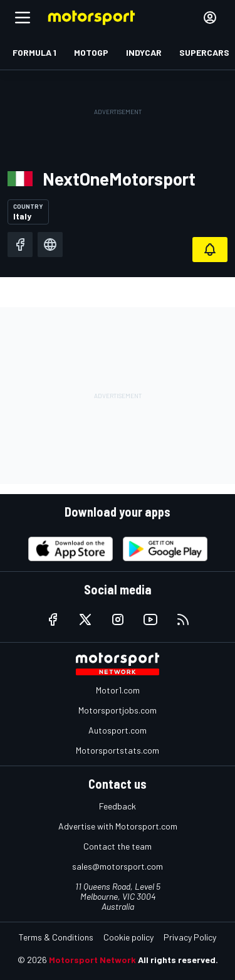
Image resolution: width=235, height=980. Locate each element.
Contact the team (118, 846)
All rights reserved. (178, 960)
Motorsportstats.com (118, 750)
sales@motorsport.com (118, 866)
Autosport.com (118, 730)
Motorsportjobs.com (118, 710)
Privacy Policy (190, 937)
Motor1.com (118, 690)
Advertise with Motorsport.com (118, 826)
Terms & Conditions (56, 937)
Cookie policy (128, 937)
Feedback (118, 806)
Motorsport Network (92, 960)
